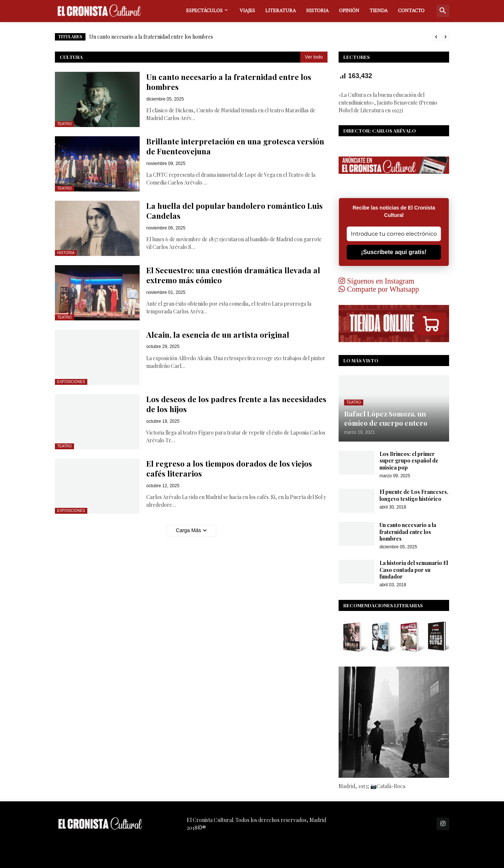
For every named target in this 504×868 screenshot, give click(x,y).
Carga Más (188, 530)
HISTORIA (317, 11)
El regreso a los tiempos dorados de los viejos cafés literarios (229, 468)
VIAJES (247, 11)
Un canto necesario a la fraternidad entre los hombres (151, 37)
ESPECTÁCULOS (204, 11)
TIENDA (379, 11)
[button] (443, 11)
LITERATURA (281, 11)
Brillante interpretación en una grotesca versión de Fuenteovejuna (235, 146)
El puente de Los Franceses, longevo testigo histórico (414, 495)
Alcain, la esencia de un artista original (218, 335)
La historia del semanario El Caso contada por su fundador (414, 570)
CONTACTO (411, 11)
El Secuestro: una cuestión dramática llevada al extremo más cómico (233, 275)
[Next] (445, 37)
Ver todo (314, 57)
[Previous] (436, 37)
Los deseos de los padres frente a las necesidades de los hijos (236, 404)
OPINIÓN (349, 11)
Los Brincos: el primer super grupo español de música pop (409, 461)
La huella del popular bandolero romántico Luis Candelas (234, 211)
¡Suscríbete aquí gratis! (394, 252)
